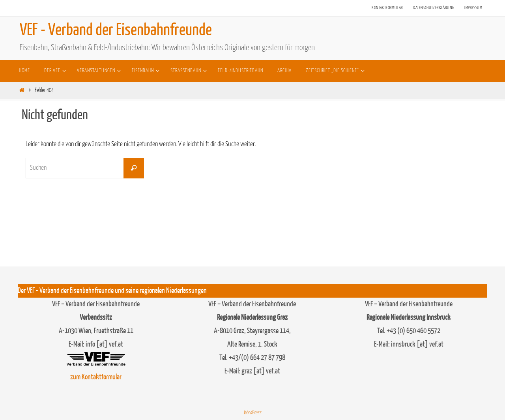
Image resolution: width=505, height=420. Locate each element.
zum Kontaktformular (96, 377)
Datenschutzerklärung (434, 8)
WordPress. (253, 413)
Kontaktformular (387, 8)
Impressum (473, 8)
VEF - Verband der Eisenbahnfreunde (116, 30)
